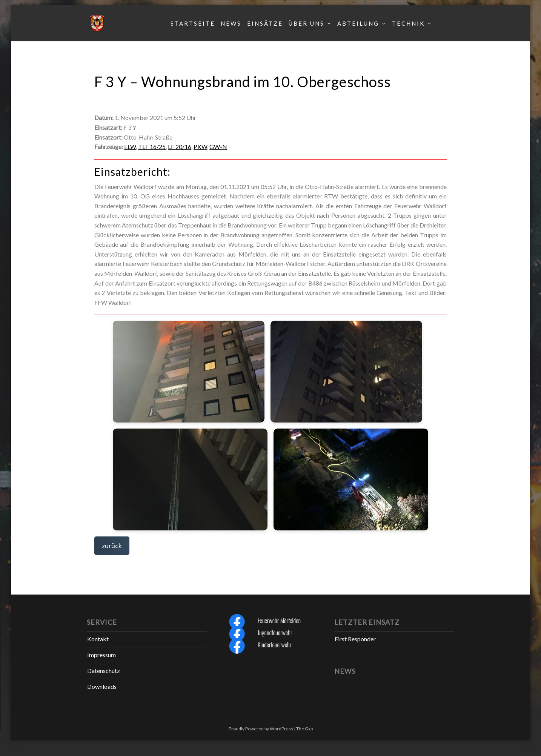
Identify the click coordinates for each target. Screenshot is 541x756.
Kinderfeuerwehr (275, 645)
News (231, 23)
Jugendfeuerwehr (275, 633)
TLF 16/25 (152, 147)
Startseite (193, 23)
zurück (112, 545)
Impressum (101, 655)
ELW (130, 147)
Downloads (102, 686)
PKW (200, 147)
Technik (408, 23)
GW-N (218, 147)
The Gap (304, 729)
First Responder (355, 639)
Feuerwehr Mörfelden (279, 621)
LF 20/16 (180, 147)
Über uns (307, 23)
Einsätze (265, 23)
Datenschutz (104, 671)
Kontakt (98, 639)
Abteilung (358, 23)
